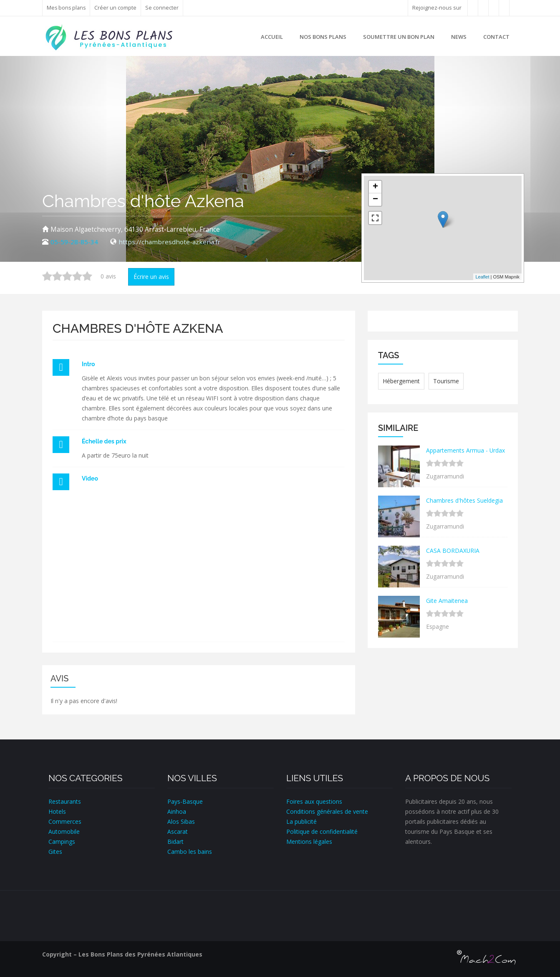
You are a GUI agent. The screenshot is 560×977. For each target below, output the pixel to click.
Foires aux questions (314, 801)
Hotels (57, 811)
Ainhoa (177, 811)
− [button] (375, 200)
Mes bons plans (67, 8)
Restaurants (65, 801)
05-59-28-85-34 (74, 242)
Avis (59, 678)
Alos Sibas (181, 821)
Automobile (64, 831)
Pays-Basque (185, 801)
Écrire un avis (151, 277)
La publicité (301, 821)
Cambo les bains (190, 852)
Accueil (272, 37)
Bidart (175, 842)
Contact (496, 37)
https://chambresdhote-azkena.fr (170, 242)
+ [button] (375, 187)
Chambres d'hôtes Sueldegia (464, 500)
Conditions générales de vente (327, 811)
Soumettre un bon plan (399, 37)
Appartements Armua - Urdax (466, 450)
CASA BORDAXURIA (453, 551)
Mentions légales (309, 842)
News (459, 37)
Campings (62, 842)
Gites (55, 852)
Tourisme (446, 381)
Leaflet (482, 277)
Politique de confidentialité (322, 831)
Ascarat (178, 831)
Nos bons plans (323, 37)
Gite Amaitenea (447, 601)
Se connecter (163, 8)
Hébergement (401, 381)
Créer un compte (117, 8)
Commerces (65, 821)
